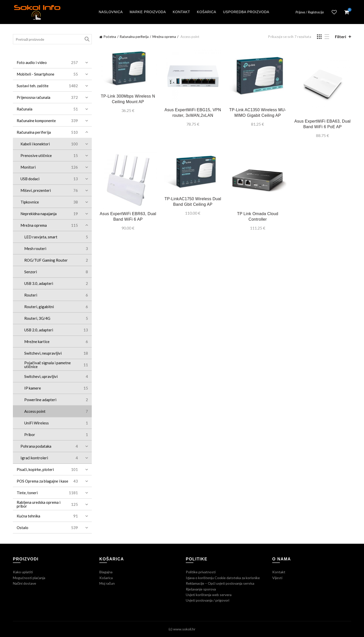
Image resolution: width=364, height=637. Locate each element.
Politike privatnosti (201, 572)
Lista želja (334, 12)
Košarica (207, 12)
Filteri (340, 37)
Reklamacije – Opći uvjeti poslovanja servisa (220, 583)
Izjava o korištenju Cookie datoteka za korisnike (223, 578)
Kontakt (181, 12)
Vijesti (277, 578)
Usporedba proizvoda (246, 12)
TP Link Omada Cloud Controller (258, 217)
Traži (87, 39)
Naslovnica (111, 12)
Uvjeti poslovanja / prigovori (208, 600)
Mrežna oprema (164, 37)
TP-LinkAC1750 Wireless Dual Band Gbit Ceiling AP (193, 202)
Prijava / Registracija (310, 12)
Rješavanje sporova (201, 589)
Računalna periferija (134, 37)
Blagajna (106, 572)
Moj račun (107, 583)
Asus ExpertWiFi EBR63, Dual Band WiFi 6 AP (128, 217)
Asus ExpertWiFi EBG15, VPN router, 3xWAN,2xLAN (193, 113)
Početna (110, 37)
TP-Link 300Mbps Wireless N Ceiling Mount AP (128, 99)
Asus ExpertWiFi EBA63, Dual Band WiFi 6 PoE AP (323, 124)
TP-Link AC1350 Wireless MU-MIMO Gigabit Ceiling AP (258, 113)
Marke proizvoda (148, 12)
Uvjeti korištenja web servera (209, 595)
